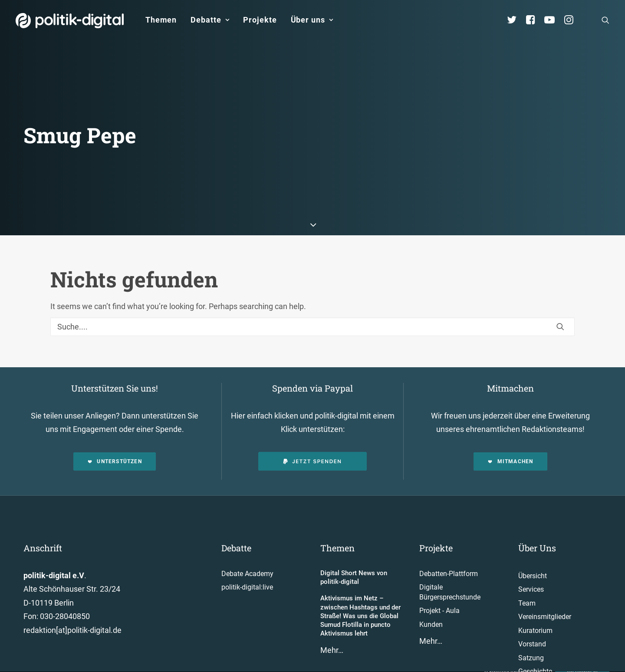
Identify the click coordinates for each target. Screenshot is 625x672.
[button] (605, 20)
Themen (161, 20)
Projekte (260, 20)
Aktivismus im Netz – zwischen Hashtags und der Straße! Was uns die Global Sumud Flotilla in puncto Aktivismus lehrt (360, 589)
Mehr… (332, 623)
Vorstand (532, 618)
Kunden (431, 598)
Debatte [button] (210, 20)
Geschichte (535, 645)
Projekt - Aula (439, 584)
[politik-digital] (70, 21)
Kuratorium (535, 604)
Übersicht (533, 549)
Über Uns (537, 521)
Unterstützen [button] (115, 435)
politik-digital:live (247, 561)
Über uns (312, 20)
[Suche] (312, 300)
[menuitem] (161, 20)
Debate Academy (247, 547)
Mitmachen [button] (510, 435)
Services (531, 563)
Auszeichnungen (544, 658)
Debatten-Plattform (449, 547)
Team (527, 576)
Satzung (531, 631)
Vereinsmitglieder (545, 590)
